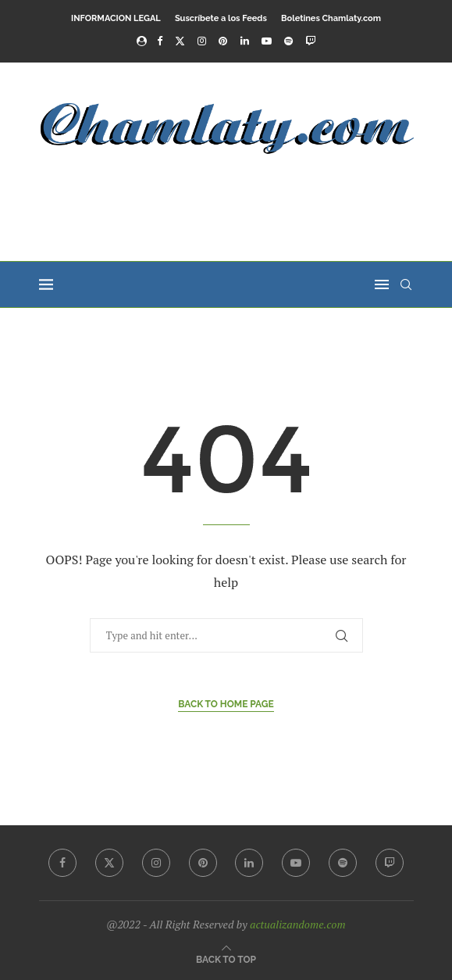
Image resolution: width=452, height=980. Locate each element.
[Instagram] (202, 41)
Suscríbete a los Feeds (221, 18)
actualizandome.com (298, 924)
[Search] (406, 284)
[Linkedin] (245, 41)
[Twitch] (310, 41)
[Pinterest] (223, 41)
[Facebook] (160, 41)
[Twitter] (180, 41)
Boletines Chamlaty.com (331, 18)
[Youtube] (267, 41)
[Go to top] (226, 958)
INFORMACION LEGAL (116, 18)
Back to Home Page (226, 704)
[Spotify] (288, 41)
